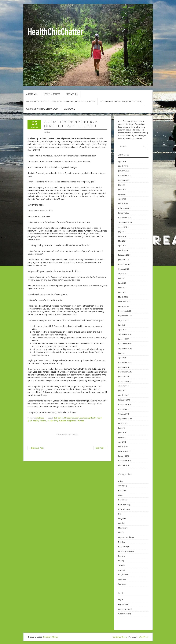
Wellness (40, 418)
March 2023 (123, 297)
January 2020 (124, 339)
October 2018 (124, 367)
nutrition (62, 421)
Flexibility (122, 490)
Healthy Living (124, 509)
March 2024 (123, 250)
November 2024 (125, 218)
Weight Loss (123, 575)
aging (121, 481)
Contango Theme (120, 637)
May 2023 (122, 288)
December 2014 (125, 461)
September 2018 (125, 372)
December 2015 (125, 404)
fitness (61, 418)
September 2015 (125, 419)
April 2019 (122, 358)
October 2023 (124, 269)
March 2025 (123, 203)
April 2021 (122, 330)
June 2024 (122, 236)
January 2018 (124, 376)
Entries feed (123, 604)
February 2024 (124, 255)
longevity (122, 518)
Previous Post (36, 448)
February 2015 (124, 451)
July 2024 (122, 232)
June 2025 (122, 189)
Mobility (121, 523)
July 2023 (122, 278)
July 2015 (122, 428)
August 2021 (123, 320)
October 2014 (124, 465)
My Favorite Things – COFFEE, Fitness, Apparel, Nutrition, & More (61, 101)
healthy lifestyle (40, 421)
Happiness (123, 500)
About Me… (32, 94)
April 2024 (122, 246)
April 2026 (122, 161)
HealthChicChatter (51, 637)
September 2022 (125, 316)
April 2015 (122, 442)
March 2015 (123, 447)
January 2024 (124, 260)
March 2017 (123, 395)
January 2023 (124, 306)
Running (122, 556)
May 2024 (122, 241)
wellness (80, 421)
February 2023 (124, 302)
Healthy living (53, 421)
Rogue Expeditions (126, 551)
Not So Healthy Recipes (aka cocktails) (121, 101)
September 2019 (125, 348)
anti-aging (122, 486)
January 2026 (124, 171)
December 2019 (125, 344)
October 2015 (124, 414)
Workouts (70, 109)
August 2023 (123, 274)
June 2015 (122, 433)
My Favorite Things (126, 537)
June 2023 (122, 283)
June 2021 (122, 325)
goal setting (85, 418)
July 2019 (122, 353)
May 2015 (122, 437)
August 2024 (123, 227)
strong (121, 561)
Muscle (121, 532)
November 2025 (125, 175)
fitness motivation (72, 418)
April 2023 (122, 292)
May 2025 (122, 194)
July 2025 (122, 185)
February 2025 (124, 208)
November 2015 (125, 409)
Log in (121, 600)
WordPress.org (125, 614)
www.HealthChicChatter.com (130, 138)
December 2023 (125, 264)
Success (122, 565)
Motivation (72, 94)
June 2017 (122, 390)
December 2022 (125, 311)
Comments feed (125, 609)
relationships (124, 547)
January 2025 (124, 213)
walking (121, 570)
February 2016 (124, 400)
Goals (121, 495)
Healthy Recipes (52, 94)
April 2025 (122, 199)
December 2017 (125, 381)
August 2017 (123, 386)
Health (93, 418)
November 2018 (125, 362)
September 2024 (125, 222)
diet (55, 418)
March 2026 (123, 166)
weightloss (71, 421)
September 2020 (125, 334)
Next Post (100, 448)
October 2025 (124, 180)
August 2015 (123, 423)
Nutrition (122, 542)
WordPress (144, 637)
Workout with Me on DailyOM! (42, 109)
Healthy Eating (124, 504)
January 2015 (124, 456)
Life (120, 514)
